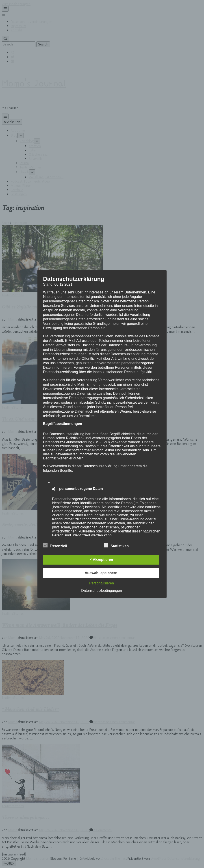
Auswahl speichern (101, 573)
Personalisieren (102, 583)
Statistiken (116, 545)
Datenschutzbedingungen (101, 591)
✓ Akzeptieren (101, 560)
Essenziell (55, 545)
